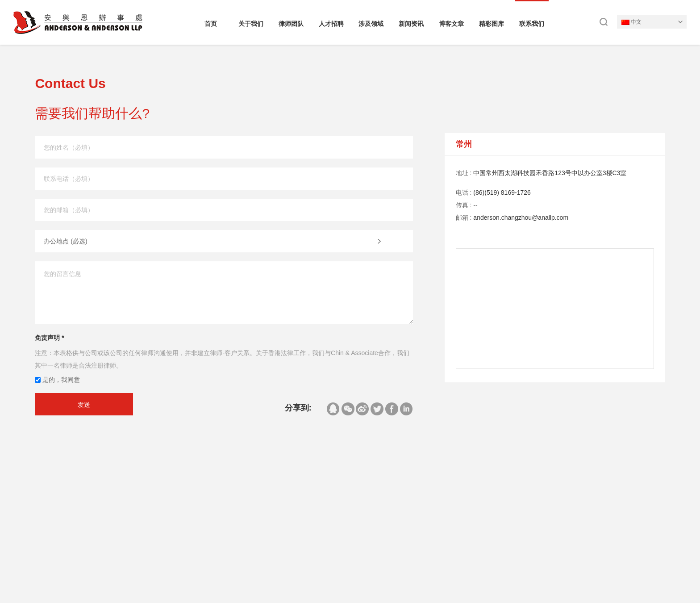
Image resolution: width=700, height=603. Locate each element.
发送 (84, 405)
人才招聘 (331, 24)
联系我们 (532, 24)
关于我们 (251, 24)
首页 (211, 24)
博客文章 (451, 24)
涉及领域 (371, 24)
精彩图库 (492, 24)
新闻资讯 (411, 24)
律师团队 (291, 24)
